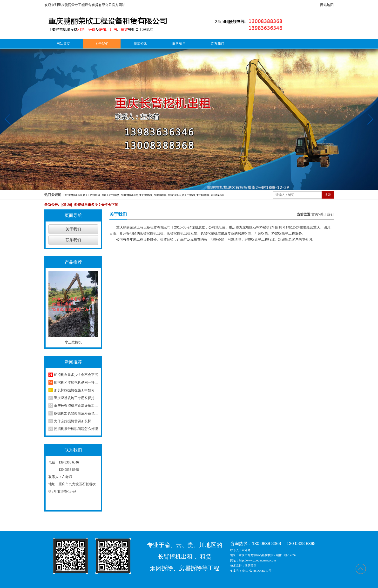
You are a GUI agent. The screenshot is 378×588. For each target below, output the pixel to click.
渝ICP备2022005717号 (257, 571)
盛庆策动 (250, 566)
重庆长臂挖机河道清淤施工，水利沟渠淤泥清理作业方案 (76, 406)
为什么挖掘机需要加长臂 (73, 421)
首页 (316, 214)
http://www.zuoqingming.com (257, 560)
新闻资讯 (140, 44)
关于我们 (102, 44)
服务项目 (179, 44)
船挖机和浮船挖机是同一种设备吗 (76, 382)
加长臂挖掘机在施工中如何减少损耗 (76, 390)
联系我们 (217, 44)
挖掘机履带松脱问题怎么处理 (76, 429)
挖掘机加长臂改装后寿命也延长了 (76, 413)
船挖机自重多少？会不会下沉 (89, 205)
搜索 (328, 195)
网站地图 (327, 5)
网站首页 (63, 44)
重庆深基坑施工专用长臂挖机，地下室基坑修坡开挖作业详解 (76, 398)
